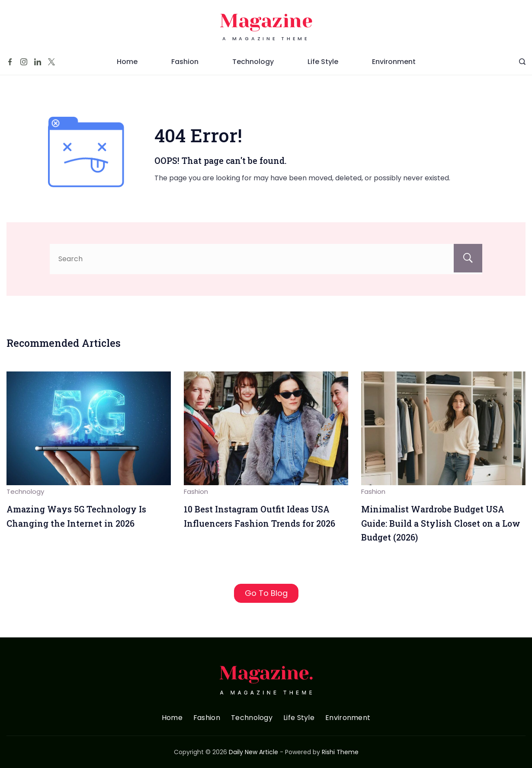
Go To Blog (266, 593)
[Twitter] (51, 62)
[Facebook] (10, 62)
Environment (394, 62)
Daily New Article (253, 752)
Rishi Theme (340, 752)
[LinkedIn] (38, 62)
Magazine (266, 21)
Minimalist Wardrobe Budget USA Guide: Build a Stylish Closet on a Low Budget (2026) (441, 523)
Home (127, 62)
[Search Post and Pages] (522, 62)
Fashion (185, 62)
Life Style (323, 62)
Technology (253, 62)
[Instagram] (24, 62)
